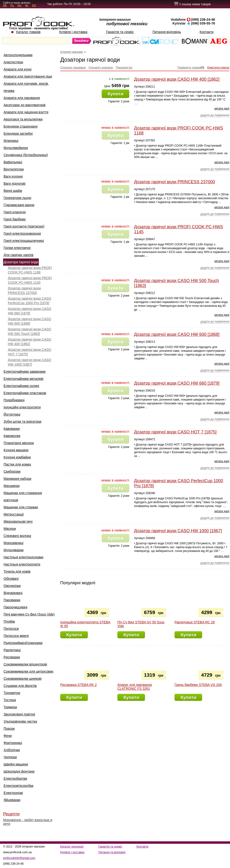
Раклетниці (12, 650)
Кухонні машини (16, 450)
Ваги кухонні (13, 176)
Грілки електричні (17, 248)
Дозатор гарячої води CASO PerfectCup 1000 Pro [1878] (30, 301)
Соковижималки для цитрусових (29, 671)
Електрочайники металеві (23, 379)
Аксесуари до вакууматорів (25, 105)
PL (12, 5)
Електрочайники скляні (21, 386)
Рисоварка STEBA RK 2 (78, 685)
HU (20, 5)
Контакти (207, 32)
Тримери (10, 707)
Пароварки (12, 600)
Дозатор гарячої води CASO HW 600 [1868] (30, 321)
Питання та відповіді (112, 852)
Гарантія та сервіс (120, 32)
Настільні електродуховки (23, 557)
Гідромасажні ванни (19, 205)
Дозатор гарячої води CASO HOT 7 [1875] (30, 352)
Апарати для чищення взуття (26, 112)
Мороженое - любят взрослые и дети (28, 822)
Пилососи (11, 629)
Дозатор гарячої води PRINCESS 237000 (24, 290)
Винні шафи (13, 191)
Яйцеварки (12, 800)
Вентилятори (14, 169)
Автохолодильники (18, 55)
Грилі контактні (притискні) (24, 226)
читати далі (222, 109)
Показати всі (124, 68)
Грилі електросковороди (22, 233)
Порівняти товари (189, 68)
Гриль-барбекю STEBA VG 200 (198, 685)
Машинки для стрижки (21, 507)
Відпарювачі (13, 593)
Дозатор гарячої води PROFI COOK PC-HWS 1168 (30, 270)
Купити (115, 94)
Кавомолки (12, 436)
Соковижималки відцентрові (25, 664)
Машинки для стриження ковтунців (23, 496)
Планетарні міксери (19, 443)
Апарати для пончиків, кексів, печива (26, 87)
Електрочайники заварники (25, 372)
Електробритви (15, 779)
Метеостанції (14, 514)
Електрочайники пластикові (25, 393)
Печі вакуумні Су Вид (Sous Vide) (29, 614)
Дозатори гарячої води (21, 262)
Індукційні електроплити (22, 407)
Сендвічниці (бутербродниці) (26, 155)
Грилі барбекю (15, 219)
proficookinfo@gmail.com (19, 858)
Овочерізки (12, 586)
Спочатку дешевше (73, 68)
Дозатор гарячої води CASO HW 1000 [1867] (30, 362)
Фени (8, 736)
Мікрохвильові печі (18, 521)
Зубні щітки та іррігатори (22, 422)
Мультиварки (14, 550)
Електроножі (13, 793)
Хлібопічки (12, 750)
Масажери (12, 486)
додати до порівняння (215, 115)
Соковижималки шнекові (22, 679)
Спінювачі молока (17, 536)
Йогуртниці (12, 414)
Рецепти (11, 814)
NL (27, 5)
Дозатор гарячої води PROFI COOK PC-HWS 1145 (30, 280)
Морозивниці (13, 543)
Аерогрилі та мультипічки (23, 119)
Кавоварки (12, 429)
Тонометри (12, 693)
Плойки (9, 621)
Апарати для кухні (17, 69)
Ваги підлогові (15, 184)
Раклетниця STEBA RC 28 (195, 622)
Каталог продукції (72, 847)
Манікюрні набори (17, 479)
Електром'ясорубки (18, 786)
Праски (9, 729)
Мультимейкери (16, 148)
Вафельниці (13, 162)
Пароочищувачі (15, 607)
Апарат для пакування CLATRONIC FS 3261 (135, 687)
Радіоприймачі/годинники (23, 643)
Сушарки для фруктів (20, 686)
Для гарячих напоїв (18, 255)
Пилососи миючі (16, 636)
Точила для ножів (17, 571)
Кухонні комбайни (17, 457)
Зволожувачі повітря (19, 714)
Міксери (10, 529)
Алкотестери (13, 62)
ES (34, 5)
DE (5, 5)
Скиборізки (12, 471)
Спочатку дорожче (101, 68)
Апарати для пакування (22, 98)
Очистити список (218, 68)
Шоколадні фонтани (19, 771)
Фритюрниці (13, 743)
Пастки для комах (17, 464)
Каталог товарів (28, 32)
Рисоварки (12, 657)
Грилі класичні (15, 212)
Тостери (10, 700)
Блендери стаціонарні (20, 126)
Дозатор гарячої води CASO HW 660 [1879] (30, 311)
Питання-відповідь (167, 32)
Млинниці (11, 141)
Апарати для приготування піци (28, 76)
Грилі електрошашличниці (24, 241)
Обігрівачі (11, 579)
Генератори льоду (17, 198)
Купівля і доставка (73, 32)
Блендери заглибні (18, 134)
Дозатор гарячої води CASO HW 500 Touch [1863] (30, 331)
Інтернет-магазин (72, 52)
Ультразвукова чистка (20, 721)
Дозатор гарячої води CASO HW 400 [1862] (30, 342)
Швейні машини (16, 764)
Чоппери (10, 757)
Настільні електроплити (22, 564)
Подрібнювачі (14, 400)
